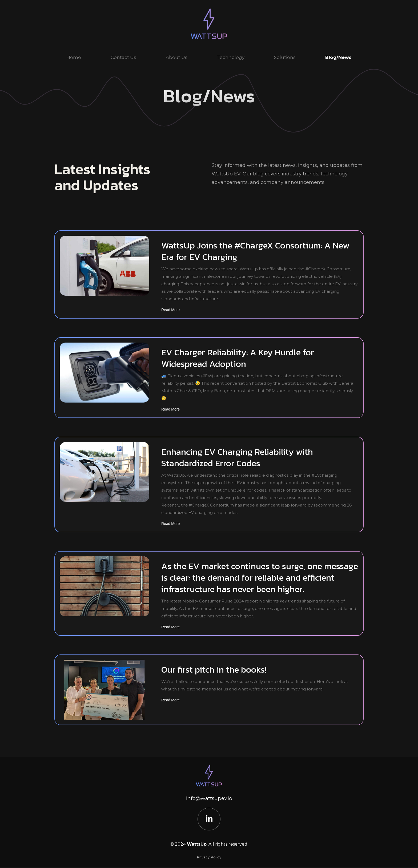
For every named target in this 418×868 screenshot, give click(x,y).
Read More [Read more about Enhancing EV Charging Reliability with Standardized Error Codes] (170, 524)
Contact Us (123, 57)
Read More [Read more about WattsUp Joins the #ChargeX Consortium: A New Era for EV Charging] (170, 310)
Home (74, 57)
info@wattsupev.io (209, 798)
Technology (231, 57)
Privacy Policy (209, 858)
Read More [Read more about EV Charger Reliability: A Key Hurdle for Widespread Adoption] (170, 409)
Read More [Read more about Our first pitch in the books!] (170, 700)
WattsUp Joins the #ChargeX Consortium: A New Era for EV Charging (255, 251)
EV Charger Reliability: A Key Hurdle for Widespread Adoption (238, 358)
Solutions (285, 57)
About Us (177, 57)
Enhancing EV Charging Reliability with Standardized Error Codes (237, 457)
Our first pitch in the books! (214, 670)
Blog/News (338, 57)
